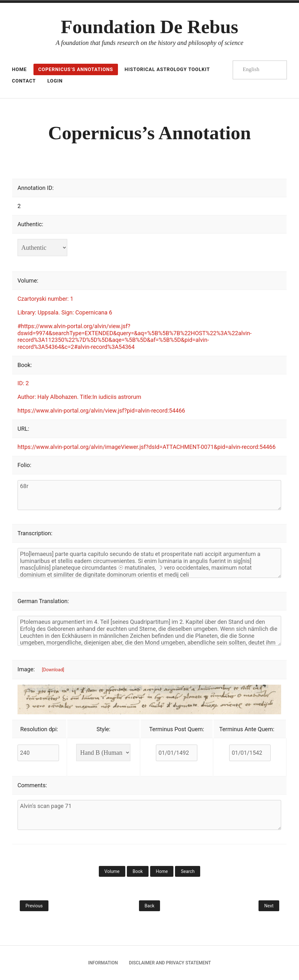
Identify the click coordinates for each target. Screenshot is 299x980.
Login (55, 81)
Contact (24, 81)
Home (162, 871)
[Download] (53, 670)
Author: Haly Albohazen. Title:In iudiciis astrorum (79, 397)
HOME (20, 69)
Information (103, 963)
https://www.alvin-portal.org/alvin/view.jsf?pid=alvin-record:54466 (101, 411)
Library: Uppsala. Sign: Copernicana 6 (65, 312)
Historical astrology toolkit (167, 69)
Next (269, 906)
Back (150, 906)
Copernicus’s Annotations (76, 69)
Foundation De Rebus (150, 27)
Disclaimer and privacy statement (170, 963)
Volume (112, 871)
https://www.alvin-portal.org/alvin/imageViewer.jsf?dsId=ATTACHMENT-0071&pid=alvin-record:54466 (147, 447)
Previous (34, 906)
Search (188, 871)
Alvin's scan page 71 (149, 815)
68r (149, 495)
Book (138, 871)
